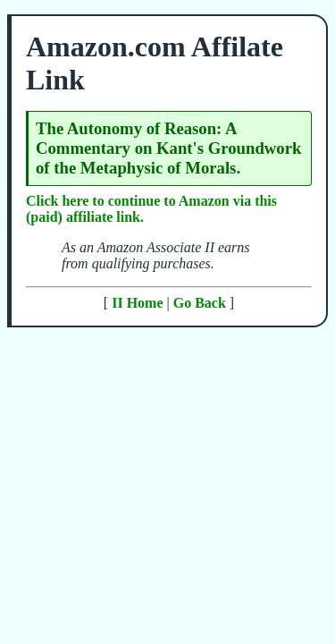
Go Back (200, 303)
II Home (137, 303)
